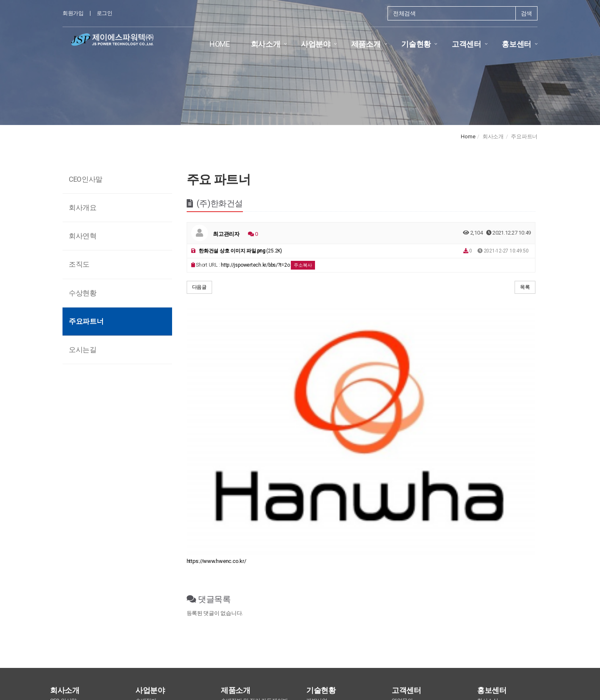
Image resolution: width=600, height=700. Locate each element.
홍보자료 (488, 546)
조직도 (79, 264)
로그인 (105, 13)
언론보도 (488, 538)
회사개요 (83, 207)
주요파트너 (86, 321)
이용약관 (236, 634)
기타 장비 (232, 555)
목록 (525, 287)
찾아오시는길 (387, 634)
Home (468, 136)
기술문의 (402, 538)
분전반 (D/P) (150, 564)
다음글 (199, 287)
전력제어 (146, 573)
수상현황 (83, 293)
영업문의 (402, 529)
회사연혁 (83, 236)
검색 (526, 13)
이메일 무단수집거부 (336, 634)
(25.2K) (237, 251)
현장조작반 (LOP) (156, 555)
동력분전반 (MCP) (156, 546)
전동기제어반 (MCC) (159, 538)
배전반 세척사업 (155, 581)
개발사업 (317, 529)
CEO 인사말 (63, 529)
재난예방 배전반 (155, 590)
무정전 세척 (235, 538)
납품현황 (317, 538)
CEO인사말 (86, 179)
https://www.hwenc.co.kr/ (216, 390)
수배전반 (146, 529)
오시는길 (83, 350)
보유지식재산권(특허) (332, 546)
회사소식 (488, 529)
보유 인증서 (320, 555)
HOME (220, 44)
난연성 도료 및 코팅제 (246, 546)
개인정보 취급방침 (279, 634)
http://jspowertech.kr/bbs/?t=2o (255, 265)
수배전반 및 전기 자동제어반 (254, 529)
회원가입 (73, 13)
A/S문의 (401, 546)
